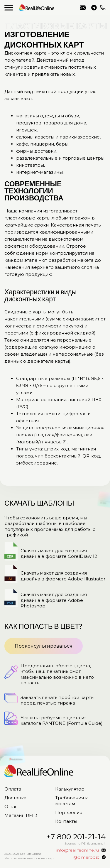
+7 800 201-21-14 (103, 8)
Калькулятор (70, 789)
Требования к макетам (71, 801)
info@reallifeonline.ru (83, 8)
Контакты (66, 821)
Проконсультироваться (44, 646)
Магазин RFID (21, 815)
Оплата (13, 789)
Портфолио (69, 812)
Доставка (15, 798)
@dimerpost (94, 8)
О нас (11, 807)
